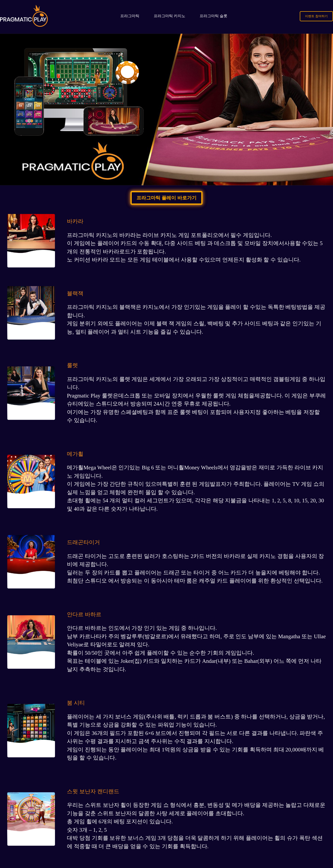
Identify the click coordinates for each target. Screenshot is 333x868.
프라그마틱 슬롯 (213, 16)
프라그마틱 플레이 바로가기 (166, 198)
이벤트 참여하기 (316, 16)
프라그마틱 (130, 16)
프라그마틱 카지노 (169, 16)
